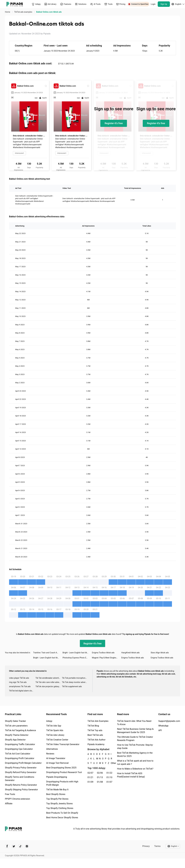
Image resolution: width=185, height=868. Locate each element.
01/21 (90, 777)
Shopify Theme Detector (17, 735)
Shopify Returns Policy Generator (21, 785)
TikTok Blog (93, 726)
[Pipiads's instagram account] (27, 846)
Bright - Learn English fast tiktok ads (77, 653)
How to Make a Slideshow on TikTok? (135, 769)
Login (153, 4)
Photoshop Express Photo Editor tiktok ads (77, 658)
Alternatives (52, 749)
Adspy (49, 721)
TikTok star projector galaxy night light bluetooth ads (49, 686)
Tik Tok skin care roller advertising (49, 682)
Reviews (50, 754)
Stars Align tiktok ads (160, 653)
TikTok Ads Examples (98, 721)
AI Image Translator (56, 758)
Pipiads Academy (96, 744)
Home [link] (8, 12)
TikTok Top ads (95, 730)
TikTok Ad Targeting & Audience (20, 730)
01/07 (109, 782)
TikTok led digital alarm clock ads (22, 691)
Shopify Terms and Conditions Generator (20, 779)
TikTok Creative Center (57, 740)
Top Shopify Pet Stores (57, 799)
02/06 (100, 773)
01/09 (90, 782)
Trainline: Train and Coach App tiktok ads (48, 653)
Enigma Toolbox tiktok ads (103, 653)
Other (111, 763)
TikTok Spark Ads (55, 730)
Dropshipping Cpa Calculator (19, 749)
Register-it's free (114, 123)
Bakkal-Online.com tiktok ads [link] (49, 12)
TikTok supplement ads (72, 686)
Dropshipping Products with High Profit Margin (62, 783)
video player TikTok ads (19, 678)
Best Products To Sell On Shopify (62, 813)
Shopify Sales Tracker (15, 721)
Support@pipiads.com (169, 721)
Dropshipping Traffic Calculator (20, 744)
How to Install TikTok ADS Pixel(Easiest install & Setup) (131, 775)
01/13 (100, 777)
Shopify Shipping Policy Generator (21, 790)
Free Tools (10, 794)
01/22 (109, 773)
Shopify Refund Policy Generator (21, 772)
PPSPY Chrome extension (17, 799)
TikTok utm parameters (16, 726)
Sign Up (164, 4)
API (160, 730)
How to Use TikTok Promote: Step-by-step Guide (135, 747)
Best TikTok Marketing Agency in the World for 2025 (135, 754)
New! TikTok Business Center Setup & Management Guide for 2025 (135, 731)
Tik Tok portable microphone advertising (75, 678)
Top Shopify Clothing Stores (60, 808)
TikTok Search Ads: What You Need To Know (134, 723)
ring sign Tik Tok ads (18, 682)
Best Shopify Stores (56, 794)
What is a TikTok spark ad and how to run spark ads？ (135, 762)
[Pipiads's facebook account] (7, 846)
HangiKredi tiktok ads (130, 653)
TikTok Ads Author (96, 740)
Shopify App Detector (15, 740)
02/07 (90, 773)
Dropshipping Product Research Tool (64, 772)
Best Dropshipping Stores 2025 (61, 768)
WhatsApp (163, 726)
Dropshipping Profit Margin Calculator (23, 763)
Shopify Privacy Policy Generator (21, 768)
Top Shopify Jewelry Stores (59, 804)
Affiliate (9, 804)
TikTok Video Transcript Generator (63, 744)
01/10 (109, 777)
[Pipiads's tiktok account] (20, 846)
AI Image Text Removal (57, 763)
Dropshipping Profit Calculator (20, 758)
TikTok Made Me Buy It (57, 790)
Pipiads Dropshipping (57, 777)
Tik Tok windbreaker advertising (49, 678)
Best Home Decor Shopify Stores (62, 818)
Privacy (146, 846)
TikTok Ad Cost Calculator (18, 754)
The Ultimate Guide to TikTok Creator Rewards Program (135, 739)
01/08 (100, 782)
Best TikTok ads (95, 735)
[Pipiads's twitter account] (14, 846)
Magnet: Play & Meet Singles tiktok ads (107, 658)
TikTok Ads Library (55, 735)
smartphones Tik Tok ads (20, 686)
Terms (157, 846)
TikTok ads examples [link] (23, 12)
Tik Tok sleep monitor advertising (75, 682)
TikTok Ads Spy (54, 726)
